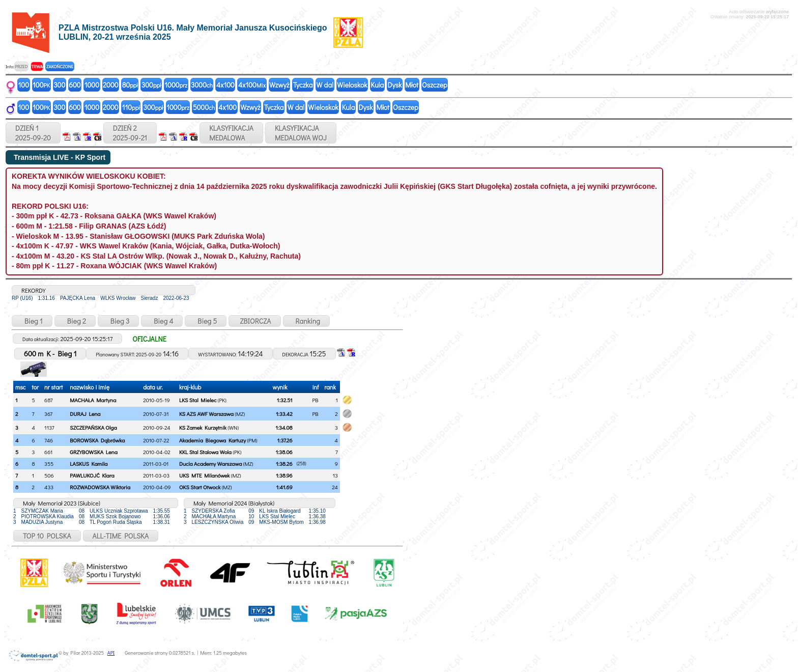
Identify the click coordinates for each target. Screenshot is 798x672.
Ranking (307, 321)
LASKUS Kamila (89, 464)
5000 (204, 107)
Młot (412, 85)
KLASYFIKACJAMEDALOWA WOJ (301, 133)
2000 (111, 85)
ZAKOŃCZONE (60, 66)
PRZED (21, 66)
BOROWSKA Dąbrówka (97, 440)
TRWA (37, 66)
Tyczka (303, 85)
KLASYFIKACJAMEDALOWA (231, 133)
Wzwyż (279, 85)
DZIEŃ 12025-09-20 (33, 133)
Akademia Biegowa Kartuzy (212, 440)
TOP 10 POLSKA (47, 536)
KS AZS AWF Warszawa (206, 414)
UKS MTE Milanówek (204, 475)
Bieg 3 (118, 321)
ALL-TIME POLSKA (121, 536)
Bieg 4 (162, 321)
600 (75, 85)
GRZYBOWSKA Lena (94, 452)
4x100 (225, 85)
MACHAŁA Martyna (93, 400)
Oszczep (435, 85)
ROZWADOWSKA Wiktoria (100, 487)
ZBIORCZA (254, 321)
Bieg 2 (75, 321)
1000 (92, 85)
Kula (378, 85)
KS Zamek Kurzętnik (203, 427)
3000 (202, 85)
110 (131, 107)
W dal (325, 85)
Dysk (394, 85)
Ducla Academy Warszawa (210, 464)
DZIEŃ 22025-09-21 (130, 133)
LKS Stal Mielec (198, 400)
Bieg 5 (206, 321)
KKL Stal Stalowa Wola (205, 452)
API (111, 653)
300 (59, 85)
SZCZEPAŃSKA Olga (93, 427)
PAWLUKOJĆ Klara (92, 475)
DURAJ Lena (85, 414)
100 (24, 85)
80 (130, 85)
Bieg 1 (32, 321)
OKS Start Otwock (200, 487)
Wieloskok (352, 85)
